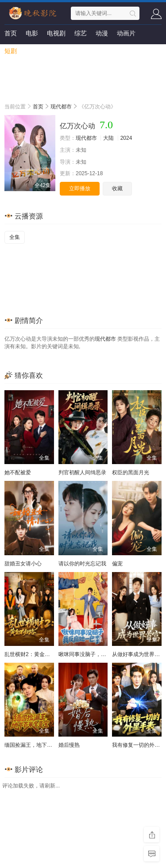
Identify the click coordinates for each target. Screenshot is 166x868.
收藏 (117, 188)
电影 (32, 33)
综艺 (81, 33)
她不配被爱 (18, 472)
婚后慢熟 (69, 745)
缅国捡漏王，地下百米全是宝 (39, 745)
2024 (126, 138)
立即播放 (80, 188)
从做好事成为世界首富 (139, 654)
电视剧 (56, 33)
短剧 (11, 51)
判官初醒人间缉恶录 (82, 472)
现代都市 (61, 107)
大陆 (108, 138)
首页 (11, 33)
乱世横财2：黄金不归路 (33, 654)
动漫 (102, 33)
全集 (15, 237)
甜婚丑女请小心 (23, 564)
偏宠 (117, 564)
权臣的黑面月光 (131, 472)
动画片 (126, 33)
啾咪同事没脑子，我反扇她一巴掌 (98, 654)
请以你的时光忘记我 (82, 564)
